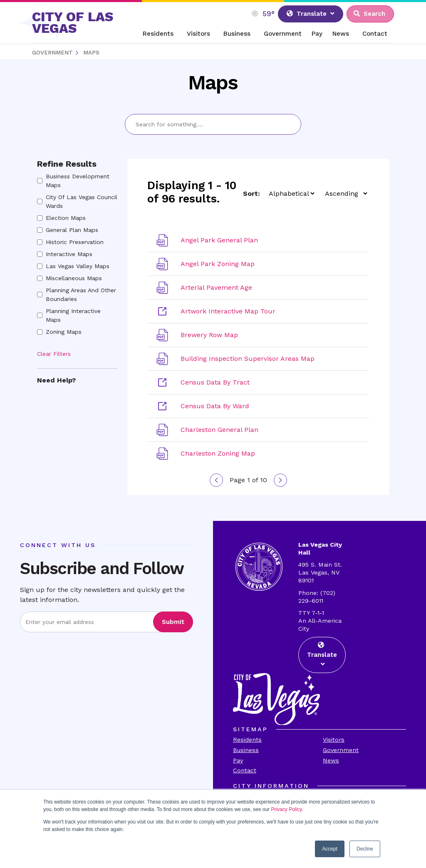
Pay (317, 34)
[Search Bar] (213, 124)
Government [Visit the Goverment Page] (341, 750)
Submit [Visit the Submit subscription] (173, 622)
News (341, 34)
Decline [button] (365, 849)
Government (283, 34)
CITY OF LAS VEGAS (73, 23)
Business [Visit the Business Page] (246, 750)
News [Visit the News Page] (331, 760)
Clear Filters (54, 354)
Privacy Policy (286, 809)
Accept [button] (330, 849)
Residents (158, 34)
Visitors (198, 34)
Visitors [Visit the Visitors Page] (334, 740)
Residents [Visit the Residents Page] (247, 740)
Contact (375, 34)
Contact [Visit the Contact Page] (245, 770)
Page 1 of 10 (248, 480)
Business (237, 34)
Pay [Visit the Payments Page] (238, 760)
